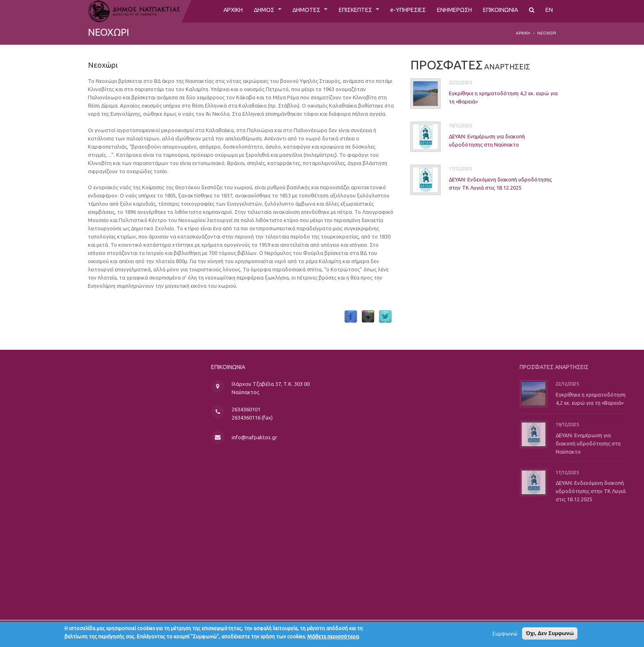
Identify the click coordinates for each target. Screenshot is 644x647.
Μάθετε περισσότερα (333, 638)
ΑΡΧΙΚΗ (206, 11)
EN (549, 11)
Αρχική (523, 33)
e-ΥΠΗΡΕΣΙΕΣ (396, 11)
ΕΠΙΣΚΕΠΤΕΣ (339, 11)
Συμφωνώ (505, 636)
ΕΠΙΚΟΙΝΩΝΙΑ (497, 11)
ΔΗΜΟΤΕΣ (286, 11)
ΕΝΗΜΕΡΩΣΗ (446, 11)
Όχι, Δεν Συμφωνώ (550, 635)
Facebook (351, 317)
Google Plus (368, 317)
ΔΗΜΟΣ (240, 11)
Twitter (385, 317)
